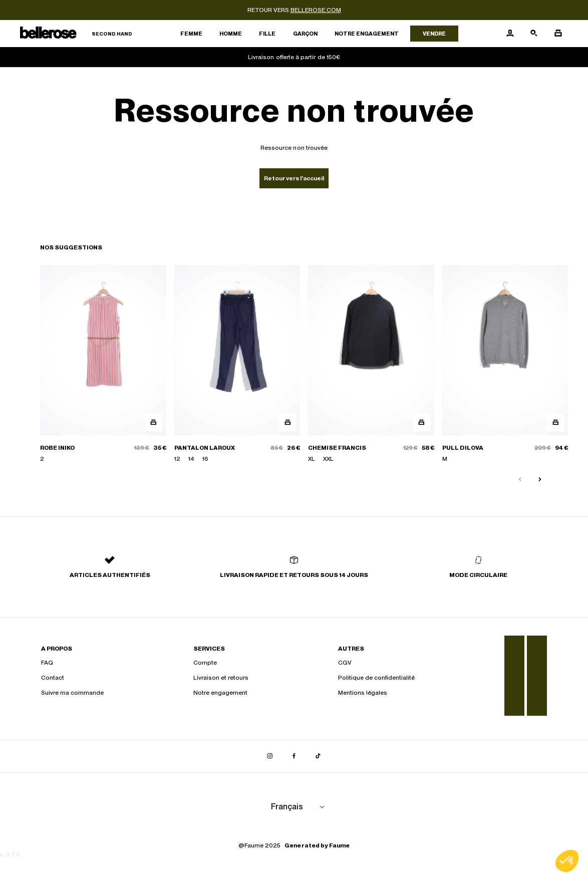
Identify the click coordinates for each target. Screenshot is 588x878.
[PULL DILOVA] (505, 364)
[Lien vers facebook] (294, 756)
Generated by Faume (317, 845)
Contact (53, 678)
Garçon (305, 34)
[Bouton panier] (558, 34)
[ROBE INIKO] (103, 364)
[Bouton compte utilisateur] (510, 34)
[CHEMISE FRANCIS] (371, 364)
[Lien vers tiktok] (318, 756)
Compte (205, 663)
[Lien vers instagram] (270, 756)
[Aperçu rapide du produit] (154, 422)
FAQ (47, 663)
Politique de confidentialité (376, 678)
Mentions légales (363, 693)
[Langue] (300, 807)
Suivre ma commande (72, 693)
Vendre (434, 34)
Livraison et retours (221, 678)
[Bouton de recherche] (534, 34)
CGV (345, 663)
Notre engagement (367, 34)
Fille (267, 34)
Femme (191, 34)
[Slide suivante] (540, 480)
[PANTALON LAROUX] (237, 364)
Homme (231, 34)
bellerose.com (316, 10)
